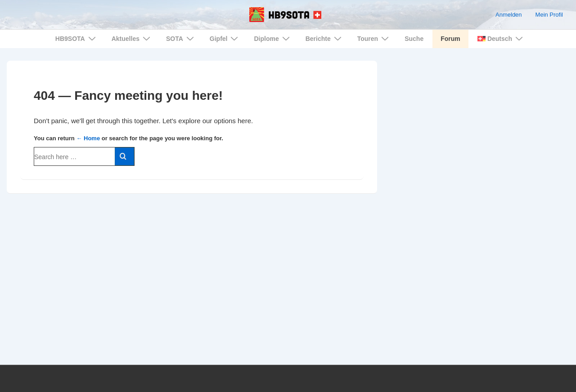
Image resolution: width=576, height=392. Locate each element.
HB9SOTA (77, 38)
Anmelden (509, 15)
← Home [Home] (88, 138)
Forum (450, 39)
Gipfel (225, 38)
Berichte (325, 38)
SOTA (181, 38)
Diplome (273, 38)
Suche (414, 39)
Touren (374, 38)
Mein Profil (549, 15)
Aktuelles (132, 38)
